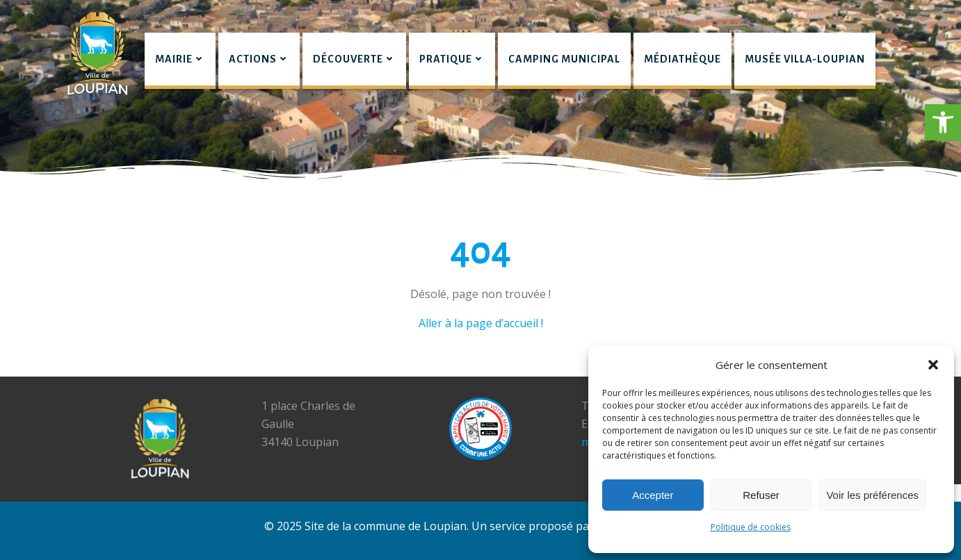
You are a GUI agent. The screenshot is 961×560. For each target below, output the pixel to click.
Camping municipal (564, 59)
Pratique (452, 59)
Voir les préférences (872, 495)
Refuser (761, 495)
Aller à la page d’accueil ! (481, 323)
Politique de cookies (751, 527)
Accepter (653, 495)
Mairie (180, 59)
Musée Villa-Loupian (805, 59)
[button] (943, 122)
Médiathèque (683, 59)
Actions (259, 59)
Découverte (354, 59)
